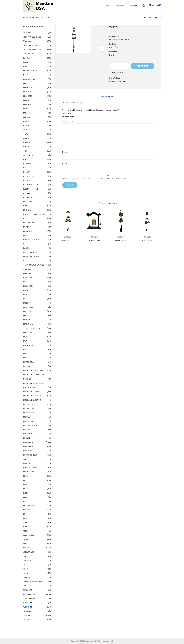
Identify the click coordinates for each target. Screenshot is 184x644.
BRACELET (27, 92)
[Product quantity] (119, 66)
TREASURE (27, 577)
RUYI (25, 518)
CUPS (25, 159)
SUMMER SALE (29, 552)
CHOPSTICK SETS (33, 328)
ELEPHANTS (28, 197)
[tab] (108, 97)
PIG (25, 480)
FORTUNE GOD (29, 223)
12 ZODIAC (27, 33)
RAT (25, 501)
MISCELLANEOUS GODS (32, 396)
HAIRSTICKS (28, 278)
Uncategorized (29, 594)
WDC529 (68, 237)
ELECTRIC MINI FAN (31, 185)
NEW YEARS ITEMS (30, 455)
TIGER (26, 573)
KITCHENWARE (29, 324)
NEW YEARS (28, 451)
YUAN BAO (27, 620)
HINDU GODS (28, 286)
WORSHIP (27, 615)
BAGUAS (27, 58)
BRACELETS (28, 96)
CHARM (26, 138)
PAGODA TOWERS (30, 468)
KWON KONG (28, 345)
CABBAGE (27, 121)
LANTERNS (27, 358)
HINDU (26, 282)
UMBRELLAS (28, 590)
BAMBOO (27, 62)
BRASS (26, 109)
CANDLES (27, 130)
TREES (26, 586)
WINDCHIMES (35, 18)
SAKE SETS (27, 522)
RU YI (25, 514)
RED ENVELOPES (29, 506)
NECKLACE (27, 430)
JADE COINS (28, 307)
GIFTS (26, 261)
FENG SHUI (27, 210)
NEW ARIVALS (28, 438)
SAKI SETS (27, 527)
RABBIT (26, 493)
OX (25, 459)
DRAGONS (27, 180)
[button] (117, 72)
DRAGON (27, 172)
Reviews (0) (108, 97)
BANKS (26, 66)
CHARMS (27, 142)
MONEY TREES (29, 408)
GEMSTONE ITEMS (30, 252)
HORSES (26, 294)
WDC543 (147, 237)
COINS (26, 151)
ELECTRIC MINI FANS (31, 189)
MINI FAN (27, 366)
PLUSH (26, 489)
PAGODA (27, 463)
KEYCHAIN (27, 316)
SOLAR (26, 544)
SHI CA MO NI (29, 535)
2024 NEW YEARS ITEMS (33, 50)
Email (65, 163)
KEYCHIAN (27, 320)
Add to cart (142, 66)
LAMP (25, 349)
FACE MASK (28, 202)
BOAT (26, 75)
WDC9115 (94, 237)
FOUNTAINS (28, 231)
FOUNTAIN (27, 227)
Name (65, 152)
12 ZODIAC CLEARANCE (32, 37)
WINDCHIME (28, 603)
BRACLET (27, 100)
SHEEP (26, 531)
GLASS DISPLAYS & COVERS (34, 265)
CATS (26, 134)
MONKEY (27, 417)
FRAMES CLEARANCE (31, 240)
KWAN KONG (28, 337)
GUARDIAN (27, 269)
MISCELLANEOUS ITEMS (32, 400)
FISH (25, 218)
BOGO (26, 83)
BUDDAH (27, 113)
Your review (68, 122)
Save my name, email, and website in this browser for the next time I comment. (95, 178)
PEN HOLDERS (29, 472)
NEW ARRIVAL (28, 442)
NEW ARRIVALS (29, 446)
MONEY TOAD (29, 404)
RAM (25, 497)
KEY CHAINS (28, 311)
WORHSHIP (28, 611)
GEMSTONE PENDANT (32, 256)
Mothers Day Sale (30, 421)
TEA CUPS (27, 556)
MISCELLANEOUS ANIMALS (33, 370)
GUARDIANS (28, 273)
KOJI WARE (28, 332)
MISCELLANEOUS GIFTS (32, 392)
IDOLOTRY (27, 303)
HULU (25, 299)
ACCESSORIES (29, 54)
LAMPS (26, 354)
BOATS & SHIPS (29, 79)
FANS (25, 206)
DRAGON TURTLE (30, 176)
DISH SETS (27, 164)
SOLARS (26, 548)
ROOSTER (27, 510)
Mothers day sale (30, 425)
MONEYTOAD (29, 413)
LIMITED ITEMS (29, 362)
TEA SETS (27, 569)
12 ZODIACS (28, 41)
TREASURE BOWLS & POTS (34, 582)
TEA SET (26, 565)
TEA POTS (27, 560)
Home (26, 18)
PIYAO (26, 484)
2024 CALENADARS (31, 45)
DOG (25, 168)
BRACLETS (27, 104)
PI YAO (26, 476)
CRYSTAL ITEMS (29, 155)
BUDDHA (27, 117)
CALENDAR (27, 126)
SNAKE (26, 539)
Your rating (67, 113)
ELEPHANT (27, 193)
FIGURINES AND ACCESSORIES (35, 214)
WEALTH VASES (29, 598)
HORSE (26, 290)
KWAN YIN (27, 341)
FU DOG (26, 248)
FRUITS (26, 244)
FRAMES (26, 235)
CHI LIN (26, 147)
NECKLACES (28, 434)
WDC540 (121, 237)
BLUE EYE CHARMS (30, 71)
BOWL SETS (28, 88)
